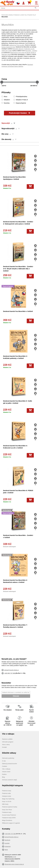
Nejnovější (6, 123)
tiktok (6, 850)
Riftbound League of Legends (11, 823)
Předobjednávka (20, 96)
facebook (7, 840)
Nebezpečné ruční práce (17, 53)
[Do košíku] (30, 186)
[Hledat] (36, 8)
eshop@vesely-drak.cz (12, 837)
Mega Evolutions (7, 820)
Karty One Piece (7, 810)
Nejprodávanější (8, 129)
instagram (8, 846)
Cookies (5, 766)
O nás (4, 761)
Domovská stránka (7, 15)
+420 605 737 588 (10, 673)
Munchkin (5, 17)
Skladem (6, 100)
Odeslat (16, 696)
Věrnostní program (8, 742)
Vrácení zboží (6, 772)
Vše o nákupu (6, 769)
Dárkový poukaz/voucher (10, 764)
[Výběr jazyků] (18, 3)
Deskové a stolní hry (20, 15)
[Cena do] (23, 86)
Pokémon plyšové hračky (10, 807)
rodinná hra (13, 45)
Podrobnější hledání (19, 113)
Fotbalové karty (7, 812)
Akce (4, 96)
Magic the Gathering (8, 799)
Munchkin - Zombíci (31, 51)
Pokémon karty (7, 791)
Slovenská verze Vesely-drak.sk (14, 864)
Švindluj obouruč (19, 49)
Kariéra (4, 774)
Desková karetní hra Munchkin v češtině (18, 311)
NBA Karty (5, 804)
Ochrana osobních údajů (9, 780)
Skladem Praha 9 (21, 100)
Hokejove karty (7, 796)
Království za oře (29, 49)
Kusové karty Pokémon (9, 815)
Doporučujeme (20, 103)
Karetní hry (31, 15)
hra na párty (21, 45)
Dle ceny (5, 134)
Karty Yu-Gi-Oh (7, 801)
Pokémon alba (6, 793)
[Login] (24, 3)
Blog (3, 777)
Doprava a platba (7, 739)
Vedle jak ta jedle (7, 51)
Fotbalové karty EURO (9, 818)
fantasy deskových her (8, 47)
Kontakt (4, 747)
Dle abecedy (6, 139)
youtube (7, 843)
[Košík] (30, 3)
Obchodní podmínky (8, 758)
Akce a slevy (6, 745)
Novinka (6, 103)
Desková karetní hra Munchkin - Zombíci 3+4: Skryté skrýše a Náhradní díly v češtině (18, 269)
